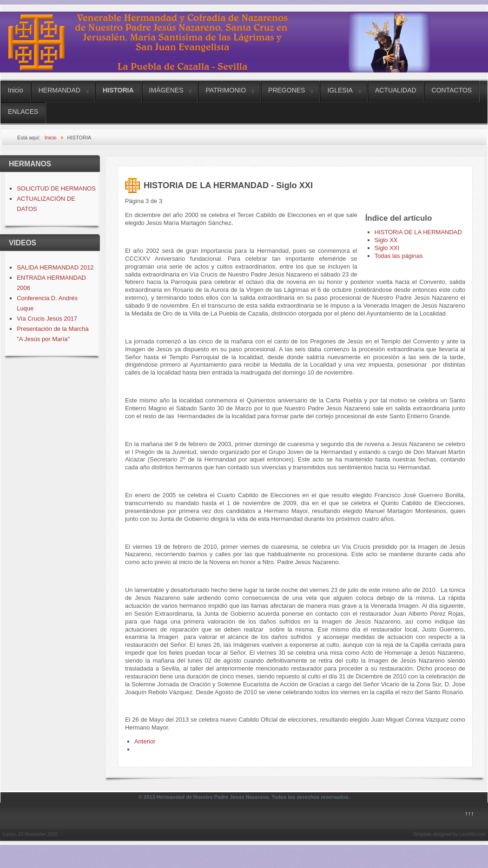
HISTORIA (118, 90)
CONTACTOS (452, 90)
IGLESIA (340, 90)
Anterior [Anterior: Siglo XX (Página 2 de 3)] (145, 741)
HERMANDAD (59, 90)
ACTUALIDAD (396, 90)
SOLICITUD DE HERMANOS (56, 188)
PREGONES (287, 90)
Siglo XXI (387, 248)
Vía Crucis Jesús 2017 (47, 319)
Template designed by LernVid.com (449, 834)
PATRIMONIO (226, 90)
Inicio (16, 90)
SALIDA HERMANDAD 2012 (55, 267)
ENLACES (23, 112)
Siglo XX (386, 240)
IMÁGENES (166, 90)
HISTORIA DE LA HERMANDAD (418, 232)
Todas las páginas (399, 256)
